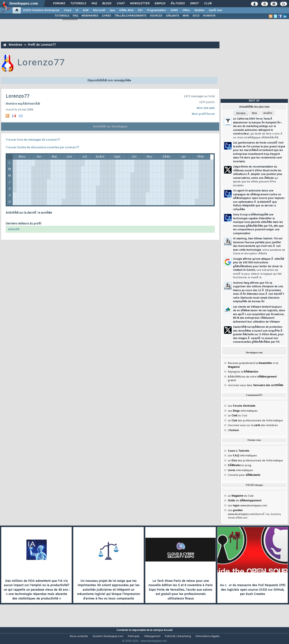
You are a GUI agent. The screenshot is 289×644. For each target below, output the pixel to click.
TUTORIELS (62, 16)
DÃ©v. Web (126, 10)
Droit (194, 4)
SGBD (174, 10)
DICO (196, 16)
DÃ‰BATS (172, 16)
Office (186, 10)
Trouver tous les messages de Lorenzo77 (33, 140)
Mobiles (199, 10)
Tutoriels (78, 4)
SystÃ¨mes (216, 10)
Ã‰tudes (178, 4)
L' (233, 430)
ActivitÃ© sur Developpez (110, 127)
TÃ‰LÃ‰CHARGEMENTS (130, 16)
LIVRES (106, 16)
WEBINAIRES (90, 16)
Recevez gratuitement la (250, 363)
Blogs (107, 4)
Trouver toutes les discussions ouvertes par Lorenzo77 (42, 148)
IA (77, 10)
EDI (140, 10)
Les (242, 406)
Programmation (156, 10)
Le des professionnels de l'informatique (255, 421)
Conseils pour (244, 475)
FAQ (94, 4)
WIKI (186, 16)
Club (208, 4)
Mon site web (206, 108)
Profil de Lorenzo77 (42, 45)
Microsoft (99, 10)
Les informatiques (243, 411)
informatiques (240, 470)
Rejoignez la (243, 372)
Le (232, 416)
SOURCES (156, 16)
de (245, 501)
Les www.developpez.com (247, 506)
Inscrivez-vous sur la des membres (253, 425)
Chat (121, 4)
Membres (15, 45)
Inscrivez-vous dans (256, 385)
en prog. (240, 465)
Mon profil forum (203, 114)
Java (112, 10)
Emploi (160, 4)
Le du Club (241, 496)
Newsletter (140, 4)
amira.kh (14, 229)
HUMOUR (209, 16)
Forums (59, 4)
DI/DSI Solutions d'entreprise (41, 10)
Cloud (68, 10)
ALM (86, 10)
